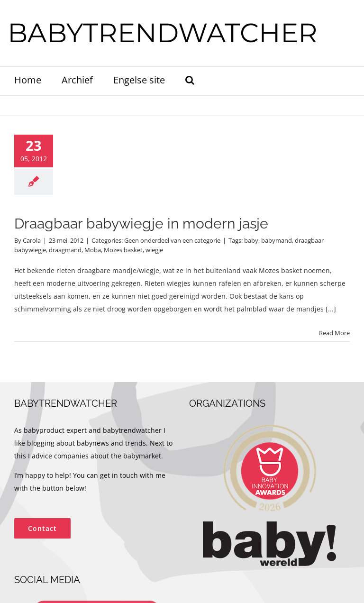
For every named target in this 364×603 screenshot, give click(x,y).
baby (251, 240)
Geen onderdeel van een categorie (172, 240)
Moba (93, 250)
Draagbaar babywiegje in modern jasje (141, 224)
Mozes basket (123, 250)
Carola (32, 240)
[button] (190, 81)
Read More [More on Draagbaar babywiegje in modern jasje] (334, 333)
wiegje (154, 250)
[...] (331, 309)
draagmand (65, 250)
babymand (277, 240)
